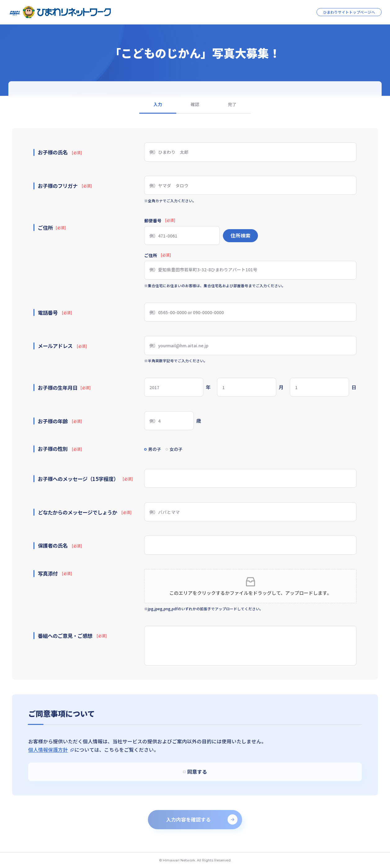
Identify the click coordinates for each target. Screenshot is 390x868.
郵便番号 (160, 221)
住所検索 (241, 236)
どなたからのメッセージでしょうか (84, 512)
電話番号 (55, 313)
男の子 (158, 450)
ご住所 (157, 255)
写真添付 (55, 573)
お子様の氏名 (60, 152)
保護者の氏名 (60, 546)
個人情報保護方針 (48, 750)
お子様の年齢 (60, 421)
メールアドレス (62, 346)
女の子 (182, 450)
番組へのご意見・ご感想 (72, 636)
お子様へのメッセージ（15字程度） (85, 479)
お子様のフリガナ (65, 186)
